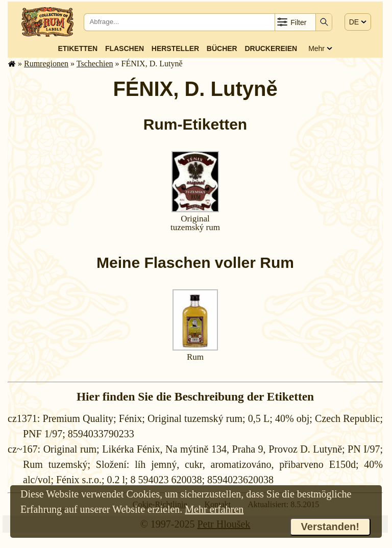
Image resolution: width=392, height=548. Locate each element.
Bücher (222, 48)
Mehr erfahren (214, 509)
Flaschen (125, 48)
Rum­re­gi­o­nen (46, 64)
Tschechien (95, 64)
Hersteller (175, 48)
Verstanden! (330, 527)
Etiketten (78, 48)
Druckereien (271, 48)
